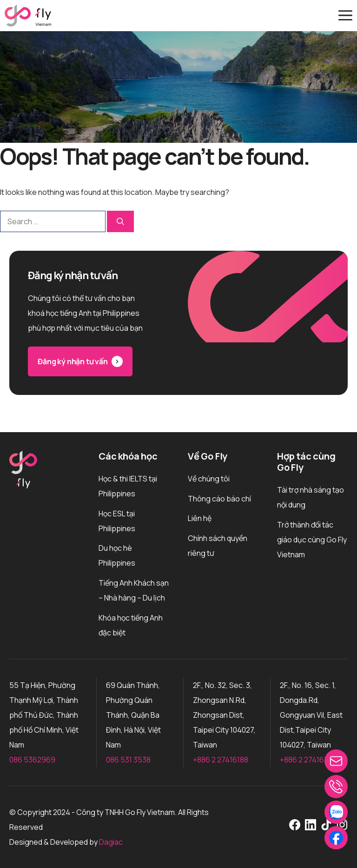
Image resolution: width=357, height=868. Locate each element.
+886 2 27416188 (221, 760)
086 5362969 (32, 760)
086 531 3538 (128, 760)
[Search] (120, 221)
